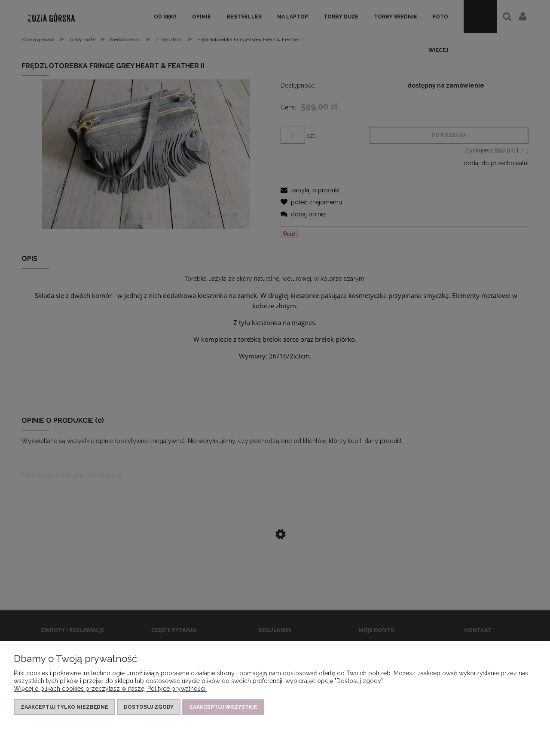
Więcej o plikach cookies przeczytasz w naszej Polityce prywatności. (110, 689)
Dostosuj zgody (149, 707)
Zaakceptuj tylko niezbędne (64, 707)
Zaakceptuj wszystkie (223, 707)
